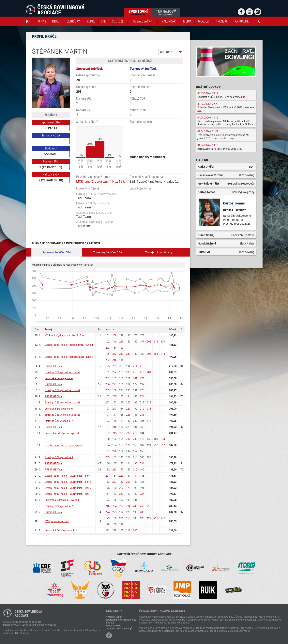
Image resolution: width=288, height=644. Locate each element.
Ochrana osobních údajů (119, 628)
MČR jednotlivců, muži (57, 521)
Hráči (56, 21)
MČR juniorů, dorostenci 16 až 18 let (101, 181)
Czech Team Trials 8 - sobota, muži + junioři (69, 357)
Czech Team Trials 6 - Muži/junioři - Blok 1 (68, 494)
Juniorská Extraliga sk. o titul (61, 530)
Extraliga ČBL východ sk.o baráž (62, 372)
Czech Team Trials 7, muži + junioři (64, 445)
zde (243, 97)
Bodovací (51, 148)
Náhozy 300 (51, 161)
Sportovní (138, 12)
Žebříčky (73, 21)
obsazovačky (142, 21)
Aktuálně (242, 21)
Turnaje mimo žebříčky (159, 252)
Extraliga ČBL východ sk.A (59, 421)
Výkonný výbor (114, 617)
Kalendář (169, 21)
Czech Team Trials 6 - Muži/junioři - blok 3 (68, 482)
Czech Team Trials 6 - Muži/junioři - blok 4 (68, 476)
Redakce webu (114, 625)
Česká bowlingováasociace (29, 613)
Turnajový (166, 12)
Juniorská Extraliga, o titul (59, 378)
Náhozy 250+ (51, 174)
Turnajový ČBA (51, 135)
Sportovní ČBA (51, 122)
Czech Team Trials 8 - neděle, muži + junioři (69, 345)
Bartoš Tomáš (234, 203)
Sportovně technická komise (121, 620)
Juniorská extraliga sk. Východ (62, 433)
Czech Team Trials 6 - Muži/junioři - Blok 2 (68, 488)
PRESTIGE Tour (53, 366)
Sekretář (110, 623)
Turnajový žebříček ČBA (108, 252)
